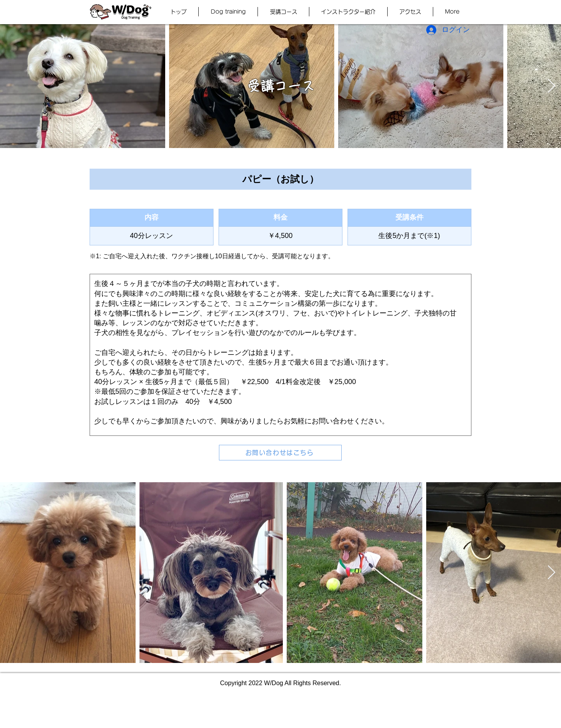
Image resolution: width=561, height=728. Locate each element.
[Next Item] (551, 86)
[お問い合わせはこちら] (280, 453)
